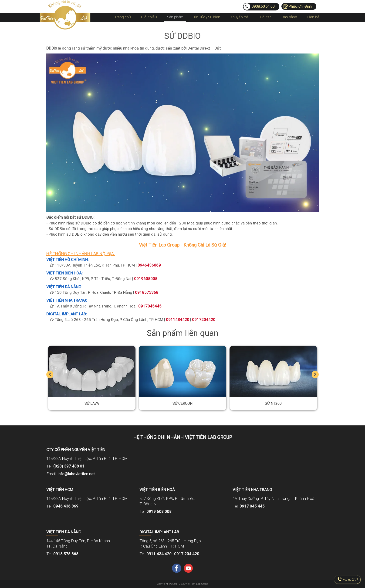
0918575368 (147, 292)
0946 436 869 (66, 506)
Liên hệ (313, 17)
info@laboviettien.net (76, 474)
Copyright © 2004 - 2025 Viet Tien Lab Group (182, 584)
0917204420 (204, 320)
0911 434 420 (159, 554)
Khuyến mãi (240, 17)
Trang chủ (123, 17)
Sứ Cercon (182, 404)
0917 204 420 (187, 554)
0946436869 (149, 265)
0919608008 (146, 279)
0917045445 (150, 306)
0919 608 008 (159, 511)
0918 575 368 (66, 554)
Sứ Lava (92, 404)
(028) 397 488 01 (69, 466)
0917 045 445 (252, 506)
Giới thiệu (149, 17)
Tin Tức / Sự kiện (207, 17)
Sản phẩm (175, 17)
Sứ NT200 (273, 404)
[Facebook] (177, 568)
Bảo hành (289, 17)
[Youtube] (188, 568)
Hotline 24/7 (350, 580)
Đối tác (266, 17)
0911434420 (178, 320)
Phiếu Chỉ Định (300, 6)
